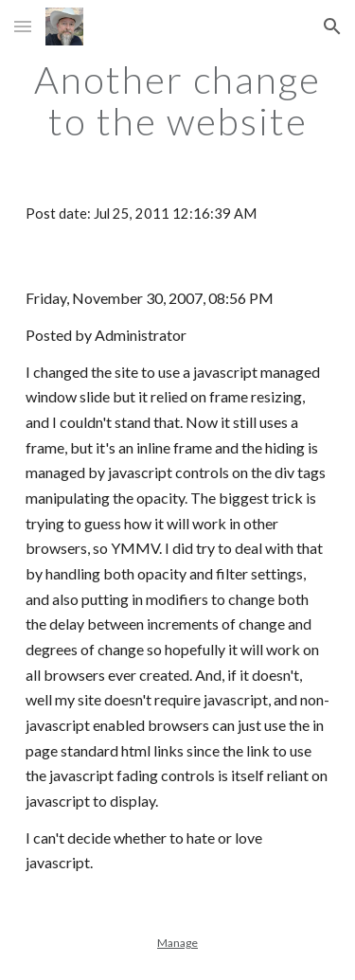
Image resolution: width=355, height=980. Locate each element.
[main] (178, 100)
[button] (23, 26)
